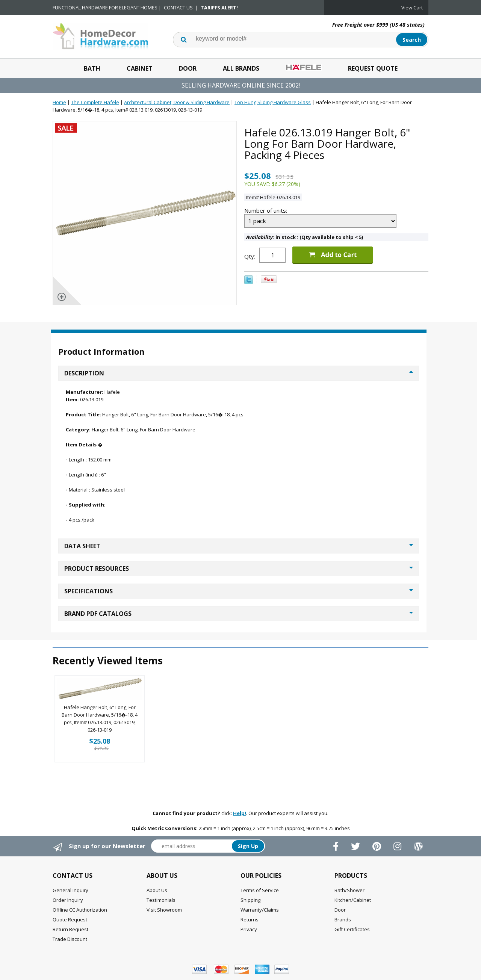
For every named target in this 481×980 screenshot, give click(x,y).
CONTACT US (178, 8)
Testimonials (161, 900)
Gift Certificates (352, 929)
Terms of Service (260, 890)
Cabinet (140, 68)
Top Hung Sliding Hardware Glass (273, 102)
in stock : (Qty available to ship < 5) (305, 237)
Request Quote (373, 68)
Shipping (250, 900)
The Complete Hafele (95, 102)
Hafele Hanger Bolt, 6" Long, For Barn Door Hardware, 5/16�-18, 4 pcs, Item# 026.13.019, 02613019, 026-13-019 (100, 718)
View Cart (412, 8)
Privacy (249, 929)
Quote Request (70, 920)
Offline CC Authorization (80, 910)
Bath (92, 68)
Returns (250, 920)
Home (59, 102)
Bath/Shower (349, 890)
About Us (157, 890)
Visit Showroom (164, 910)
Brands (343, 920)
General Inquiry (70, 890)
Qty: (250, 256)
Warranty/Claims (260, 910)
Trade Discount (70, 939)
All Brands (241, 68)
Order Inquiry (68, 900)
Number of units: (266, 210)
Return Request (70, 929)
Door (188, 68)
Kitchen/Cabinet (353, 900)
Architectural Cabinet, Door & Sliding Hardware (177, 102)
